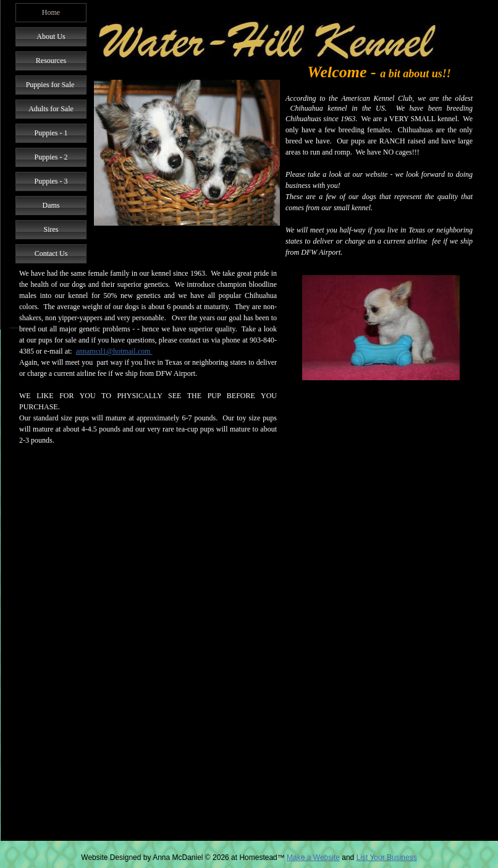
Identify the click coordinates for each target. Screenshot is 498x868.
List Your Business (387, 857)
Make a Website (313, 857)
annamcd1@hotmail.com (114, 351)
